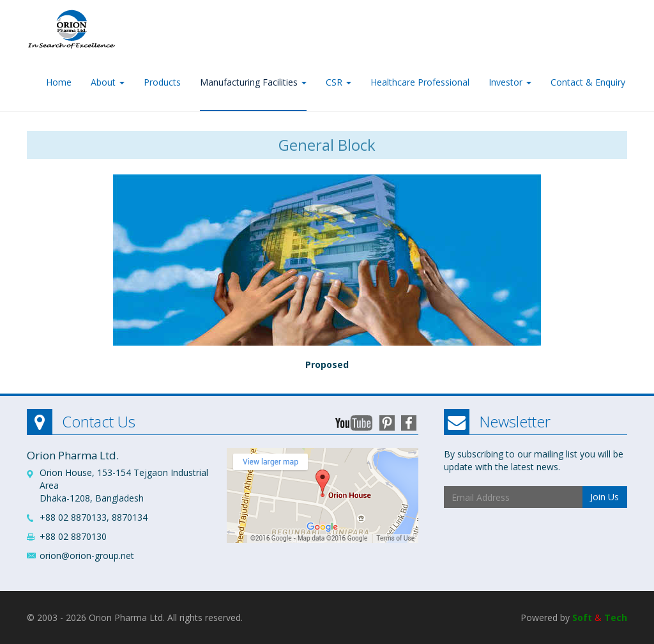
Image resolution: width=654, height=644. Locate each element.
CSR (338, 82)
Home (59, 82)
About (108, 82)
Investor (510, 82)
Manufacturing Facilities (253, 82)
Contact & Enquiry (588, 82)
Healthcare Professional (420, 82)
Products (162, 82)
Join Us (605, 497)
